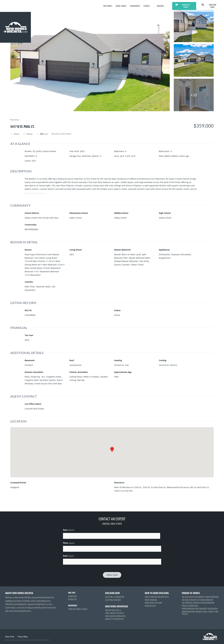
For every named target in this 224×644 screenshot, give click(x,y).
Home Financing (151, 600)
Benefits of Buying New (114, 619)
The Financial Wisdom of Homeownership (198, 603)
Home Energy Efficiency (115, 613)
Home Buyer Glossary (153, 603)
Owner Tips (72, 596)
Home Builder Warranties (115, 616)
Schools (147, 6)
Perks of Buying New (190, 606)
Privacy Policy (23, 637)
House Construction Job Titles (157, 597)
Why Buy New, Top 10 (113, 610)
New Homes (108, 6)
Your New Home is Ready (78, 609)
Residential (15, 120)
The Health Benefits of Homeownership (197, 600)
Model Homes (121, 6)
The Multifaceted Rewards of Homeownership (200, 597)
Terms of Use (10, 637)
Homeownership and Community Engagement (200, 609)
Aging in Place (150, 606)
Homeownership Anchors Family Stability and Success (200, 613)
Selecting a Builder (113, 600)
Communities (135, 6)
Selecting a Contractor (115, 597)
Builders (160, 6)
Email (68, 556)
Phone (69, 543)
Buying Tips (72, 599)
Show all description (36, 193)
